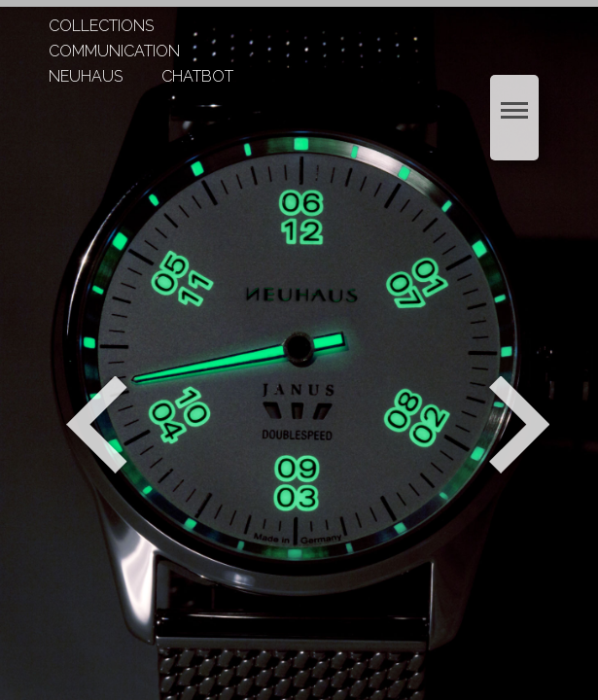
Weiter (522, 425)
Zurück (97, 425)
